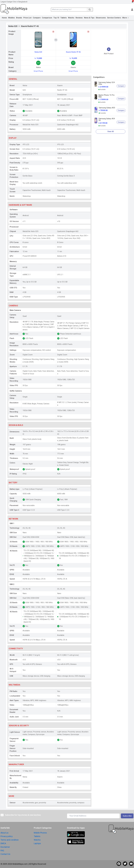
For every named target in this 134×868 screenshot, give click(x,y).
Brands (19, 18)
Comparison (47, 18)
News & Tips (89, 18)
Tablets (64, 18)
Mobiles (12, 18)
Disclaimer (5, 847)
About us (4, 833)
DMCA (3, 843)
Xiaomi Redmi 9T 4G (73, 52)
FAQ (2, 851)
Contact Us (5, 854)
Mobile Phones (40, 833)
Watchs (71, 18)
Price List (27, 18)
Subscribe (127, 816)
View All (111, 131)
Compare (37, 18)
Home (4, 18)
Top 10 (56, 18)
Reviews (79, 18)
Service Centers (114, 18)
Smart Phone (38, 71)
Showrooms (101, 18)
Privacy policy (7, 836)
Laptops (37, 843)
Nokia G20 (38, 52)
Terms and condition (10, 840)
